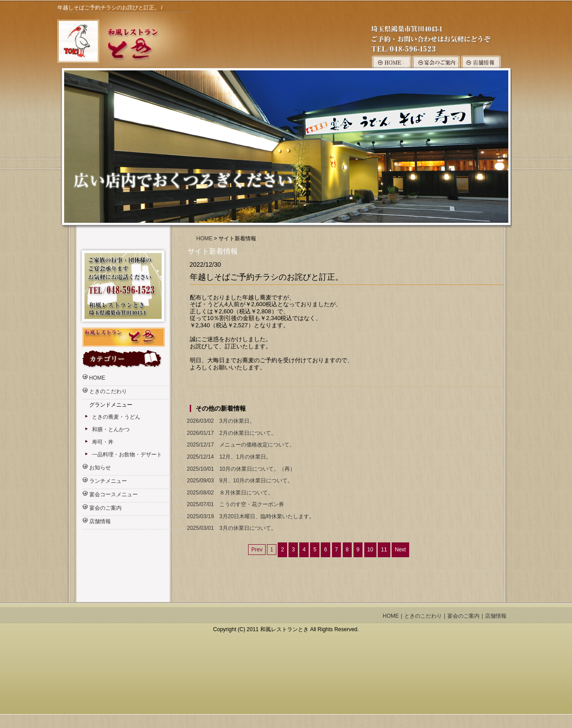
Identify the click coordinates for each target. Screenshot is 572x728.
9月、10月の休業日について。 (239, 481)
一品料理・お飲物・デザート (127, 455)
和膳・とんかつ (111, 429)
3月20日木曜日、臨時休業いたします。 (250, 517)
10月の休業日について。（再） (240, 469)
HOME (205, 238)
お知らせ (100, 468)
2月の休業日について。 (231, 433)
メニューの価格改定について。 (240, 445)
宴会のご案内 (105, 508)
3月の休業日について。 (231, 528)
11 (384, 550)
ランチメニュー (108, 481)
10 (370, 550)
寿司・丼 (103, 442)
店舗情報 (100, 521)
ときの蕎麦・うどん (116, 417)
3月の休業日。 (220, 421)
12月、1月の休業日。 (228, 457)
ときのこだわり (108, 391)
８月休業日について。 (229, 493)
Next (400, 550)
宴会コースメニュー (114, 494)
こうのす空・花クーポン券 (235, 505)
